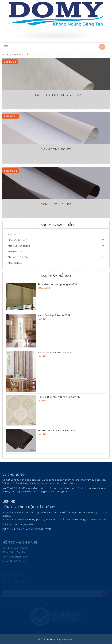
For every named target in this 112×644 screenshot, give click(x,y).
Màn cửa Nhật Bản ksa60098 (55, 353)
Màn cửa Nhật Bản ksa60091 (54, 315)
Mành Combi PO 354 (56, 204)
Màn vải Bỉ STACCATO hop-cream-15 (59, 397)
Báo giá (11, 234)
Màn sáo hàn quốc (18, 240)
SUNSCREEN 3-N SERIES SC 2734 (57, 431)
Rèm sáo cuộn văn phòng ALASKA (58, 284)
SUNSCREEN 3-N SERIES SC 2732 (56, 95)
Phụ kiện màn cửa (17, 257)
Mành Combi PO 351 (56, 149)
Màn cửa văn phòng (18, 246)
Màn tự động (14, 263)
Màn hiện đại (14, 251)
